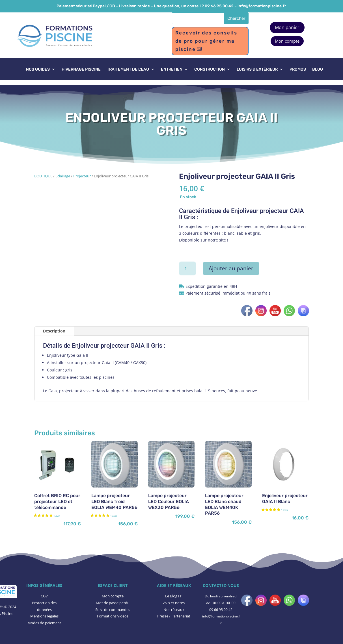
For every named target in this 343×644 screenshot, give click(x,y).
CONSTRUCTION (210, 70)
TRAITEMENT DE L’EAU (128, 70)
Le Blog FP (174, 596)
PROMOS (298, 70)
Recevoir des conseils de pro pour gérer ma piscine (206, 41)
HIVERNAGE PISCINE (81, 70)
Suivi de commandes (113, 610)
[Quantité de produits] (187, 268)
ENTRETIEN (172, 70)
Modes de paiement (44, 623)
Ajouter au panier (231, 268)
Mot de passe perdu (113, 603)
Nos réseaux (174, 610)
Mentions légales (44, 616)
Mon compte (287, 41)
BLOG (318, 70)
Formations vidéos (113, 616)
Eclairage (63, 176)
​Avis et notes (174, 603)
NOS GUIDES (38, 70)
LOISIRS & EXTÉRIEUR (257, 70)
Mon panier (287, 27)
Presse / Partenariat (174, 616)
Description (54, 331)
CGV (44, 596)
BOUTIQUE (43, 176)
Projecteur (82, 176)
